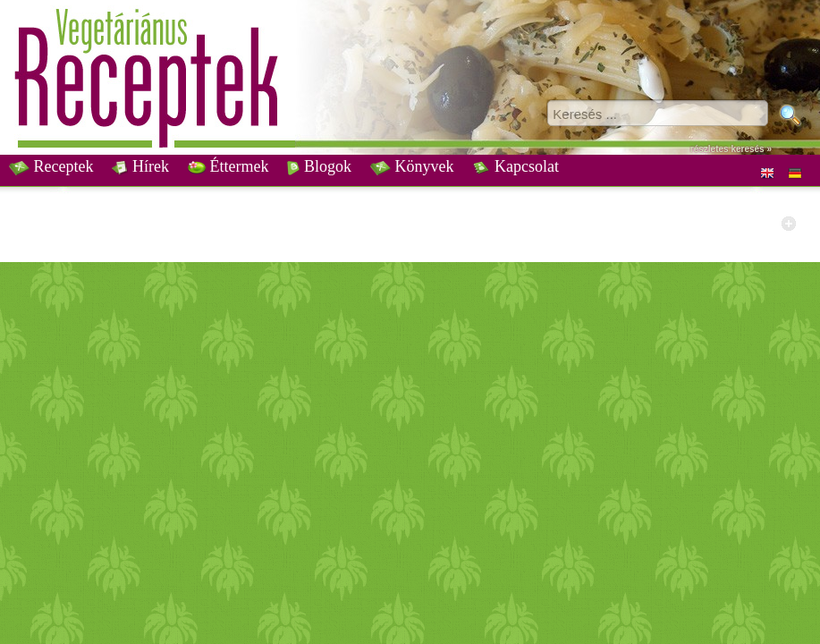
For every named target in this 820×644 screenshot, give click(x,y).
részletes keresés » (731, 149)
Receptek (51, 166)
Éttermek (228, 166)
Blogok (319, 166)
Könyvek (412, 166)
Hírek (140, 166)
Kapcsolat (515, 166)
